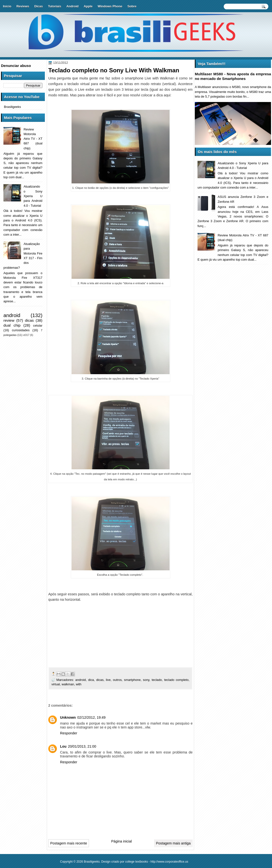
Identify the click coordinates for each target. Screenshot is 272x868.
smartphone (132, 680)
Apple (88, 6)
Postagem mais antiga (173, 843)
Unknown (68, 717)
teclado (157, 680)
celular (38, 325)
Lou (63, 746)
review (9, 320)
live (108, 680)
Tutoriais (55, 6)
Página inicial (122, 841)
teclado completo (176, 680)
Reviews (23, 6)
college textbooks (137, 862)
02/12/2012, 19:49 (91, 717)
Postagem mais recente (69, 843)
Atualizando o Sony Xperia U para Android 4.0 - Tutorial (33, 196)
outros (117, 680)
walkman (68, 684)
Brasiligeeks (12, 107)
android (80, 680)
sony (146, 680)
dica (91, 680)
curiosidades (21, 330)
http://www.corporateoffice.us (169, 862)
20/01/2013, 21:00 (82, 746)
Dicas (39, 6)
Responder (69, 733)
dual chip (12, 325)
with (79, 684)
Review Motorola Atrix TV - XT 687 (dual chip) (33, 139)
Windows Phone (110, 6)
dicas (100, 680)
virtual (56, 684)
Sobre (132, 6)
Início (7, 6)
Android (73, 6)
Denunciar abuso (16, 66)
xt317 (26, 335)
